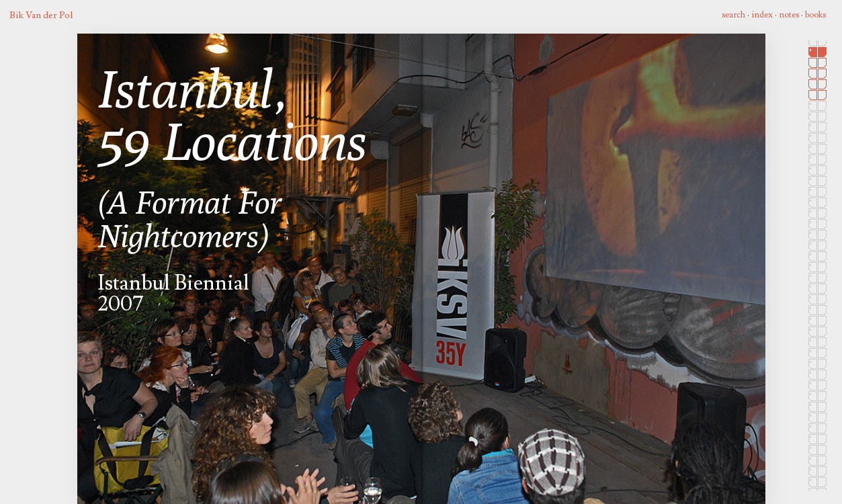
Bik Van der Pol (41, 15)
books (815, 15)
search (733, 15)
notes (789, 15)
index (762, 15)
